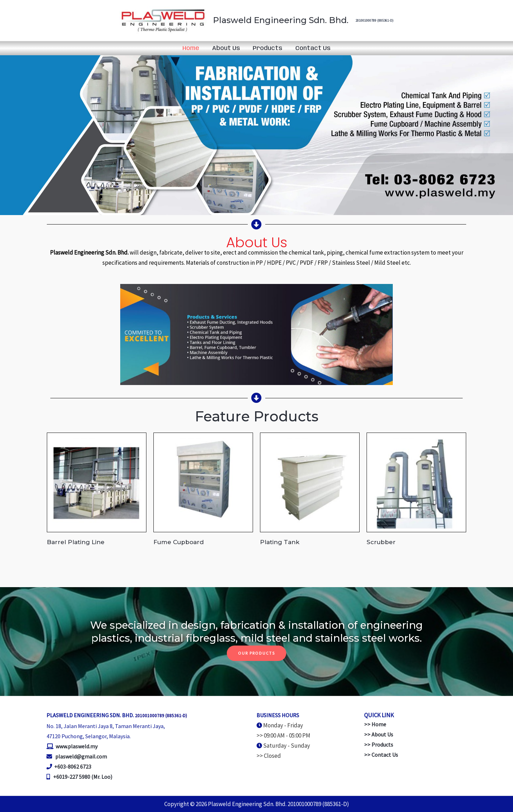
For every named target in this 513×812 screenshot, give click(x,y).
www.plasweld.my (76, 746)
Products (267, 48)
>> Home (375, 724)
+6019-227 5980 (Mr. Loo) (83, 777)
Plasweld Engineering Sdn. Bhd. (281, 20)
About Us (226, 48)
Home (192, 48)
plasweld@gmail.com (81, 756)
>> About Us (379, 734)
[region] (256, 135)
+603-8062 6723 (73, 767)
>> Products (379, 745)
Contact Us (312, 48)
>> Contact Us (381, 755)
